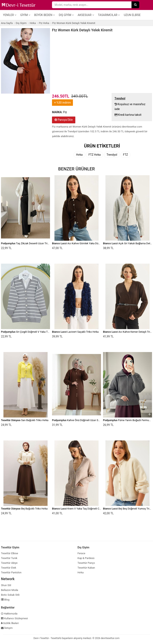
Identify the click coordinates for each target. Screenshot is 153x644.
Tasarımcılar (109, 15)
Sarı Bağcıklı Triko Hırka (25, 420)
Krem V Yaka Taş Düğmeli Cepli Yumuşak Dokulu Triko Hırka (94, 509)
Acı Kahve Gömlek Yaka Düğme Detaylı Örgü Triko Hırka (92, 243)
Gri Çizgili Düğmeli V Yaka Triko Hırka (30, 332)
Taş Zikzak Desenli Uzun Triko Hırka (29, 243)
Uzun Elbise (132, 15)
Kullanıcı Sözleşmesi (14, 618)
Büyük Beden (45, 15)
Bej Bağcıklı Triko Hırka (24, 509)
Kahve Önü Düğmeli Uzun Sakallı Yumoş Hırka (86, 420)
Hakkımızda (9, 614)
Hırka (79, 155)
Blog (5, 600)
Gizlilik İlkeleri (10, 623)
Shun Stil (6, 585)
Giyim (25, 15)
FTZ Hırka (95, 155)
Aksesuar (86, 15)
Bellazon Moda (10, 590)
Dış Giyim (66, 15)
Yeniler (10, 15)
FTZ (126, 155)
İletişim (7, 628)
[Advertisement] (102, 62)
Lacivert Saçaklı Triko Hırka (75, 332)
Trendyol (112, 155)
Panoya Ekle (64, 120)
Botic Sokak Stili (10, 595)
